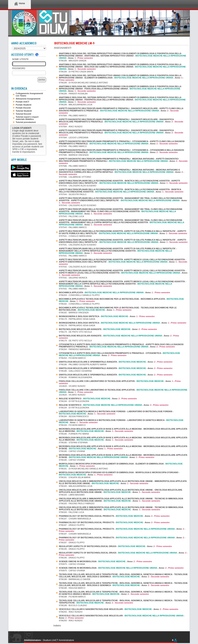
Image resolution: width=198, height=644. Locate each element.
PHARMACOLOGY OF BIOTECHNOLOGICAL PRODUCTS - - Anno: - (114, 516)
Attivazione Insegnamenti (28, 99)
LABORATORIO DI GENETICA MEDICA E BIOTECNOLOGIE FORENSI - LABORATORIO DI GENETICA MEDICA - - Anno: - (121, 421)
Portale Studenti (24, 105)
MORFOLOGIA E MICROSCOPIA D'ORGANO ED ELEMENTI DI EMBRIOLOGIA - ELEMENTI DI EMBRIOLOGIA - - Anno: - (121, 465)
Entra (42, 80)
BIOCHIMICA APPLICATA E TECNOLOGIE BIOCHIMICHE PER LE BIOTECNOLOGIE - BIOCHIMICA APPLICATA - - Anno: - (121, 300)
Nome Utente (20, 59)
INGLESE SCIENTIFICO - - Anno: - (98, 399)
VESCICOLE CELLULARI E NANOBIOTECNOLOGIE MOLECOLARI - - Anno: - (119, 609)
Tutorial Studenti (24, 111)
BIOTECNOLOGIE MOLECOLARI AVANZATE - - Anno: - (108, 329)
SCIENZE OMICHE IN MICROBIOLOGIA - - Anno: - (105, 561)
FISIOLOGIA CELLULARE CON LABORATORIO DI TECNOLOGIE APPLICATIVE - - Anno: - (120, 382)
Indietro (57, 626)
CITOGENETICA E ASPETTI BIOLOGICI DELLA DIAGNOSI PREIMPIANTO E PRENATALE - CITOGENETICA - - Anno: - (119, 354)
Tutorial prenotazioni (26, 122)
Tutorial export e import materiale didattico (27, 118)
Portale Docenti (23, 108)
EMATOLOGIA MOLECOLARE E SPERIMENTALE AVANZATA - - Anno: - (116, 362)
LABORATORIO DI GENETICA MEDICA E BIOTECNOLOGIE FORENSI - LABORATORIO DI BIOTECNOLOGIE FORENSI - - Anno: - (116, 413)
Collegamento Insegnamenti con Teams (29, 95)
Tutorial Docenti (23, 114)
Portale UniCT (22, 102)
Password (19, 68)
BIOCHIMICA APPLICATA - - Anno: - (115, 292)
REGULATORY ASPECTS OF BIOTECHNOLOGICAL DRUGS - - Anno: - (115, 546)
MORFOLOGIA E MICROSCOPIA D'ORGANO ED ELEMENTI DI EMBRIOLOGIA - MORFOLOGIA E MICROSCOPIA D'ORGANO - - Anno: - (119, 474)
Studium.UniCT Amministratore (58, 640)
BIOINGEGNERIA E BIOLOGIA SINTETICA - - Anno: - (107, 316)
